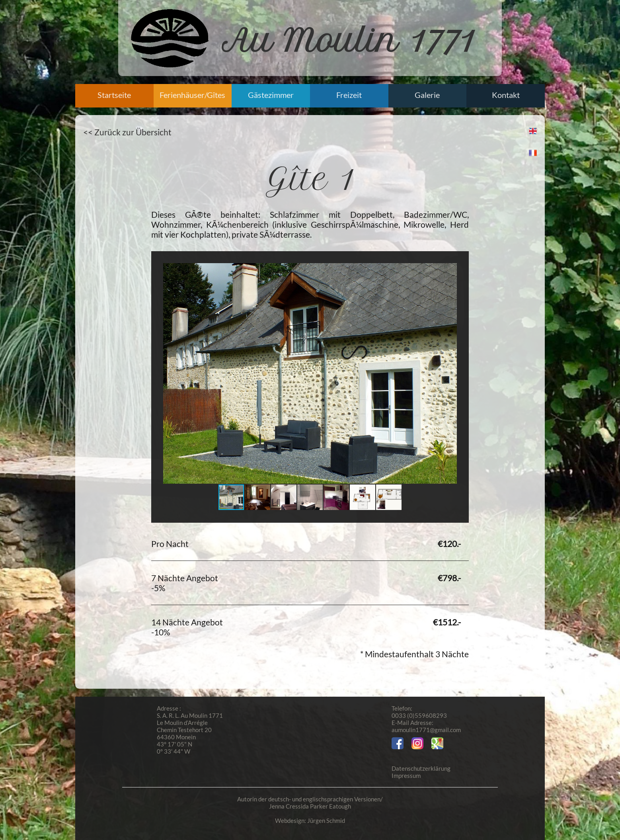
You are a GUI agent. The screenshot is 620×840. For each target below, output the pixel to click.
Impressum (406, 776)
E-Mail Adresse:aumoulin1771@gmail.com (426, 726)
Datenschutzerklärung (421, 768)
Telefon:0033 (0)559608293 (419, 712)
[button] (450, 373)
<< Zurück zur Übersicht (127, 132)
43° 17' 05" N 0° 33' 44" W (174, 748)
